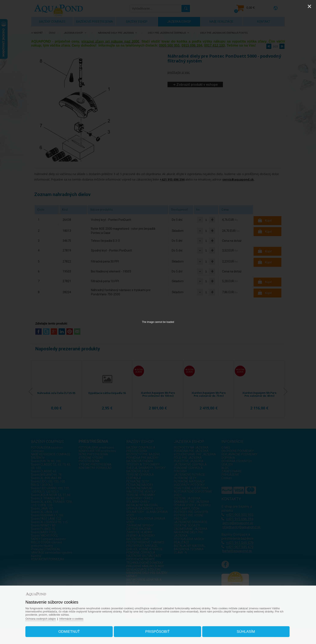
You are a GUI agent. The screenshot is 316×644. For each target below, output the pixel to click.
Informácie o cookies (80, 617)
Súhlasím (242, 630)
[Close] (309, 6)
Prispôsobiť (157, 630)
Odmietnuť (73, 630)
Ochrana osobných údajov (47, 617)
